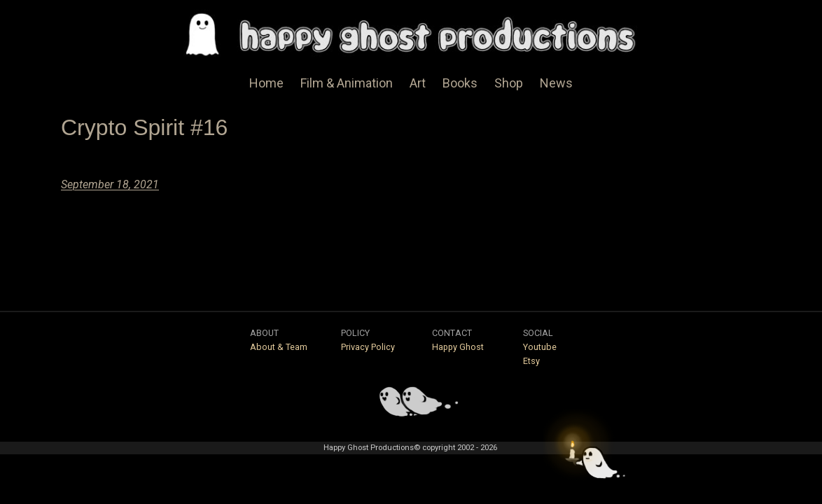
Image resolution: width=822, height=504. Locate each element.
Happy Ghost (458, 347)
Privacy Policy (368, 347)
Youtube (540, 347)
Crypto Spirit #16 (144, 127)
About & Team (279, 347)
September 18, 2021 (110, 184)
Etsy (531, 361)
